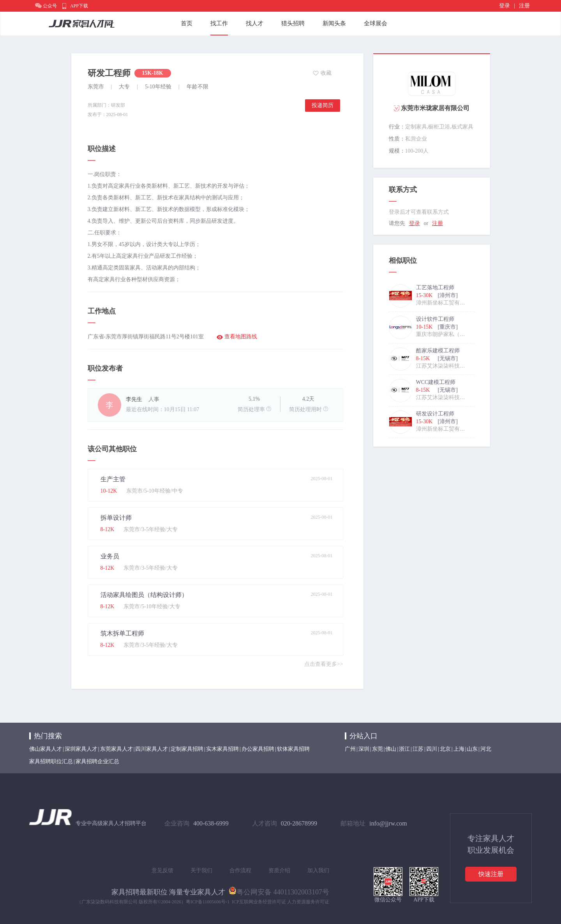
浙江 (404, 749)
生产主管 (113, 479)
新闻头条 (334, 23)
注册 (524, 6)
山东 (472, 749)
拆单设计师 (116, 518)
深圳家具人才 (81, 749)
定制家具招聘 (187, 749)
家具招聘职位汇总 (51, 761)
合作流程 (240, 870)
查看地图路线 (241, 337)
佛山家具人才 (46, 749)
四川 (432, 749)
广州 (350, 749)
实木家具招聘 (222, 749)
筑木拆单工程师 (122, 633)
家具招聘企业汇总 (97, 761)
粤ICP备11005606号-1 (208, 902)
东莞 (378, 749)
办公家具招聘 (258, 749)
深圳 (364, 749)
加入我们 (318, 870)
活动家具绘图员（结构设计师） (144, 595)
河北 (486, 749)
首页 (187, 23)
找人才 (255, 23)
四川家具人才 (152, 749)
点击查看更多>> (324, 664)
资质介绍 (279, 870)
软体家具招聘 (293, 749)
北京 (445, 749)
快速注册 (491, 874)
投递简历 (323, 105)
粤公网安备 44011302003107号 (279, 891)
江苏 (418, 749)
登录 (505, 6)
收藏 (326, 73)
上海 (459, 749)
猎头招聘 (293, 23)
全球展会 (376, 23)
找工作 (219, 23)
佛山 (391, 749)
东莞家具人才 (116, 749)
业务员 (110, 556)
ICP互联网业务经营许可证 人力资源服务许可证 (280, 902)
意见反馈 (162, 870)
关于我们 (201, 870)
